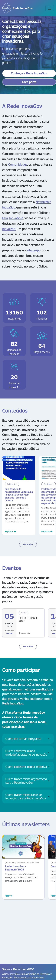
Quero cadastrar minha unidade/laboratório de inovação (26, 753)
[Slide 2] (31, 90)
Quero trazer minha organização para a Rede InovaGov (26, 781)
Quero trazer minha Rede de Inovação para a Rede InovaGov (26, 797)
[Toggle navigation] (50, 8)
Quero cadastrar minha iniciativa (26, 767)
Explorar (10, 531)
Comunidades (18, 164)
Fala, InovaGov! (13, 218)
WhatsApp (34, 250)
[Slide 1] (25, 90)
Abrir (8, 896)
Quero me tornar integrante (23, 739)
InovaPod (9, 229)
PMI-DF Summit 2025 (28, 620)
